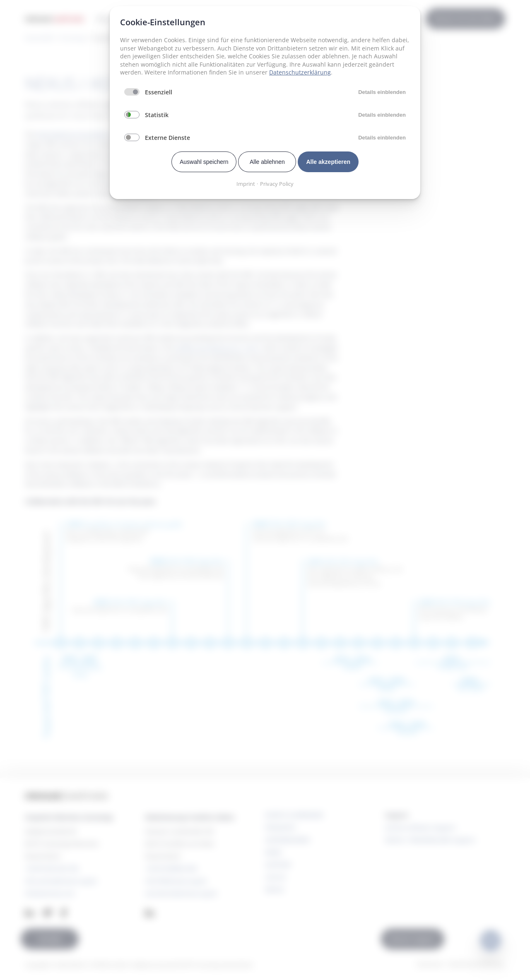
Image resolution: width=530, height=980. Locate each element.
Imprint (246, 184)
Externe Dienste (167, 138)
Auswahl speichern (204, 162)
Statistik (157, 115)
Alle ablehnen (267, 162)
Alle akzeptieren (328, 162)
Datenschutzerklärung (300, 72)
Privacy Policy (277, 184)
